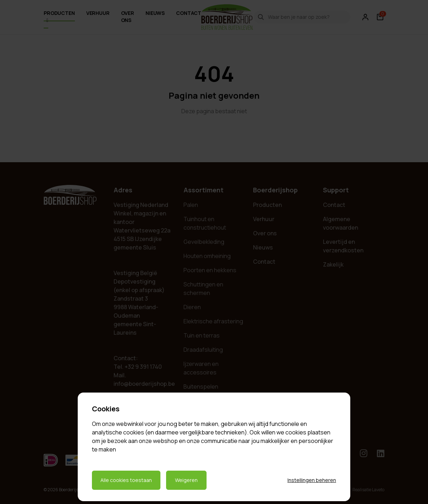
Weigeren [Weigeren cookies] (186, 480)
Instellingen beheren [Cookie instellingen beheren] (312, 480)
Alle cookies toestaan (126, 480)
